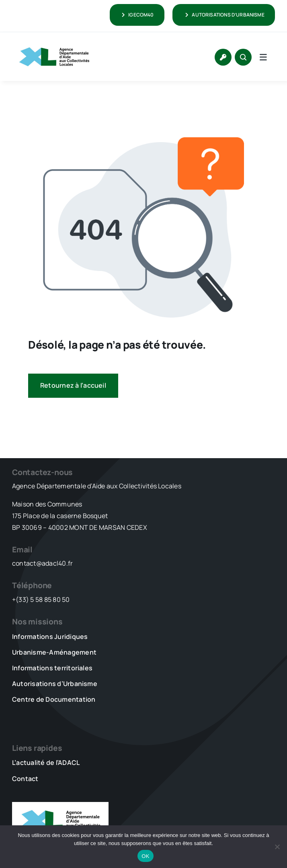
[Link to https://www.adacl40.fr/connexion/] (223, 57)
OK (145, 856)
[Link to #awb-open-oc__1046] (243, 57)
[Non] (277, 847)
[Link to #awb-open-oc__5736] (263, 57)
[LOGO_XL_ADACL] (54, 43)
